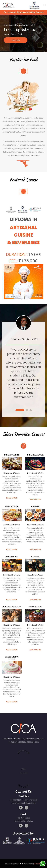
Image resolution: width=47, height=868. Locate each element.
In (35, 219)
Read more (12, 498)
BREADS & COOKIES (12, 607)
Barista (35, 557)
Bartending (12, 557)
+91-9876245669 (31, 800)
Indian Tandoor (35, 455)
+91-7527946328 (16, 800)
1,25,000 (28, 261)
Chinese (35, 507)
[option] (23, 33)
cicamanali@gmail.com (24, 821)
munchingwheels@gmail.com (23, 803)
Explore (16, 40)
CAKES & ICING (35, 607)
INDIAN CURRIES (12, 455)
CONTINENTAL (12, 507)
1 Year (35, 254)
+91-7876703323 (24, 818)
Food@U (23, 773)
